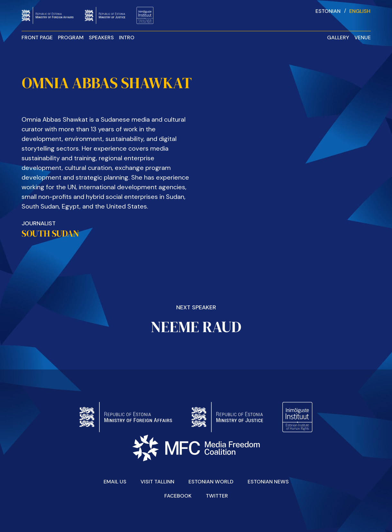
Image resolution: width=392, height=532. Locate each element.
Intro (127, 37)
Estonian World (211, 482)
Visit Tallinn (157, 482)
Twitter (217, 496)
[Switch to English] (360, 11)
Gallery (338, 37)
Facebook (178, 496)
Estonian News (268, 482)
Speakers (101, 37)
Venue (363, 37)
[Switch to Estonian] (328, 11)
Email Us (115, 482)
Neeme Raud (196, 327)
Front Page (37, 37)
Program (71, 37)
